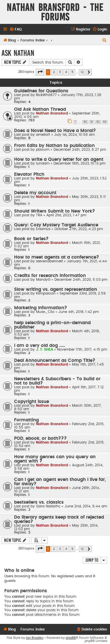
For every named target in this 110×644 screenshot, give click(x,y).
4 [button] (66, 72)
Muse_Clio (45, 312)
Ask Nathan (18, 53)
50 (85, 122)
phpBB (71, 638)
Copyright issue (32, 402)
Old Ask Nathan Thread (40, 109)
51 (92, 122)
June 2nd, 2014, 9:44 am (86, 506)
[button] (40, 72)
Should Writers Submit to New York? (55, 211)
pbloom (43, 150)
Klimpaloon (46, 293)
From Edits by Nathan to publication (54, 146)
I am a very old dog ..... (40, 346)
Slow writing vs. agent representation (56, 289)
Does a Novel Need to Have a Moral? (55, 131)
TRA (39, 215)
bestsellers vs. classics (39, 502)
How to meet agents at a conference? (57, 257)
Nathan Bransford (52, 113)
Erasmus (43, 229)
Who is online (19, 571)
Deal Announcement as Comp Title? (55, 361)
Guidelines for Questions (41, 91)
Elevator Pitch (29, 174)
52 (98, 122)
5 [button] (72, 72)
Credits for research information (50, 276)
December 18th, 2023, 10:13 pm (79, 163)
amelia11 (43, 135)
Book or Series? (31, 239)
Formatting (26, 420)
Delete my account (35, 193)
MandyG (43, 280)
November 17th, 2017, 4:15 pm (82, 349)
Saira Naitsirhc (48, 506)
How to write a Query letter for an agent (59, 159)
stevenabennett (49, 261)
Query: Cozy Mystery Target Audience (56, 225)
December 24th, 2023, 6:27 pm (80, 150)
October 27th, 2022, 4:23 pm (79, 229)
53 (105, 122)
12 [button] (82, 72)
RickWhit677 (46, 95)
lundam (43, 163)
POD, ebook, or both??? (40, 438)
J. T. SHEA (44, 349)
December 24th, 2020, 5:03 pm (81, 280)
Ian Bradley (35, 638)
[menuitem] (16, 29)
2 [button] (54, 72)
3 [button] (60, 72)
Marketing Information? (41, 308)
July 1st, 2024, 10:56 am (74, 135)
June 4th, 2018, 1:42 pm (79, 312)
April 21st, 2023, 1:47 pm (66, 215)
